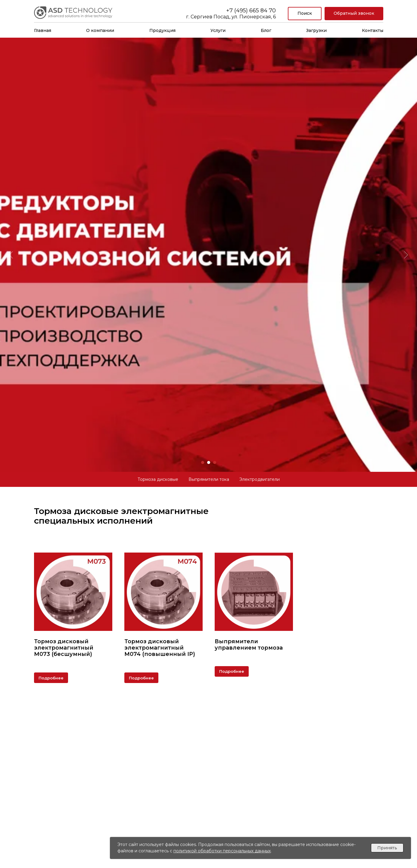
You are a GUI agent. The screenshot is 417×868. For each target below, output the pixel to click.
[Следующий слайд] (406, 238)
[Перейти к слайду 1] (203, 462)
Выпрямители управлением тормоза (249, 645)
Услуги (218, 30)
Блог (266, 30)
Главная (43, 30)
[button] (354, 14)
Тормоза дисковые (158, 479)
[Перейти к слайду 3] (215, 462)
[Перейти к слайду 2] (209, 462)
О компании (100, 30)
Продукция (162, 30)
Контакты (373, 30)
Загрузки (316, 30)
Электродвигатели (260, 479)
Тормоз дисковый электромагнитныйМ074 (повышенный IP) (160, 648)
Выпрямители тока (209, 479)
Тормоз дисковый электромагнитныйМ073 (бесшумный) (64, 648)
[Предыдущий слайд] (11, 238)
